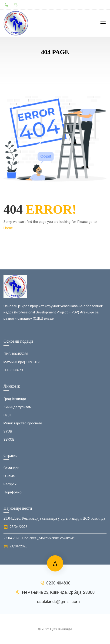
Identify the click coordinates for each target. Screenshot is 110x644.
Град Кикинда (15, 435)
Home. (8, 228)
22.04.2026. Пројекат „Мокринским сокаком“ (39, 574)
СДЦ (7, 451)
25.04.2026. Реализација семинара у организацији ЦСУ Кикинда (54, 555)
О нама (9, 513)
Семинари (11, 505)
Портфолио (13, 529)
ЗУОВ (8, 468)
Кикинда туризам (17, 443)
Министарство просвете (23, 460)
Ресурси (10, 521)
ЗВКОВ (9, 476)
